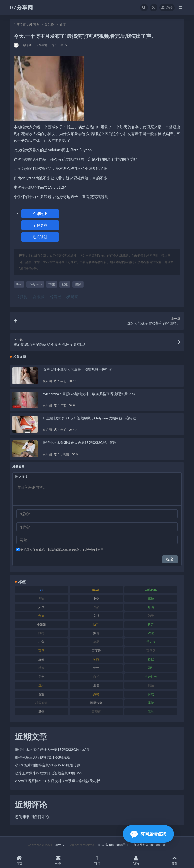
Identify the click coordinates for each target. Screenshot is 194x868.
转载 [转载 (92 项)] (151, 694)
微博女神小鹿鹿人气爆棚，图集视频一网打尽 (78, 369)
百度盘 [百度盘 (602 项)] (151, 650)
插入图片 (22, 476)
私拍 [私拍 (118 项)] (96, 659)
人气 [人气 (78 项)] (41, 607)
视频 (78, 284)
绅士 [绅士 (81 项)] (96, 668)
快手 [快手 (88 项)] (96, 624)
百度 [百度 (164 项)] (41, 650)
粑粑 (65, 284)
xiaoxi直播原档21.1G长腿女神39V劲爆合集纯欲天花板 (57, 781)
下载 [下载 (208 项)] (96, 598)
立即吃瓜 (40, 214)
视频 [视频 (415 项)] (151, 685)
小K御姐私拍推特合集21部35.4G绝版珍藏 (48, 765)
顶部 (175, 861)
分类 (58, 861)
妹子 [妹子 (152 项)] (151, 616)
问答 (97, 861)
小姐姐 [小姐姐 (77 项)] (41, 624)
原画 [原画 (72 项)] (151, 607)
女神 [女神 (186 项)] (96, 616)
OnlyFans (35, 284)
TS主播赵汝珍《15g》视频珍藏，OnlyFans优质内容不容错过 (89, 418)
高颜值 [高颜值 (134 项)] (96, 712)
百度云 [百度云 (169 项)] (96, 650)
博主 (52, 284)
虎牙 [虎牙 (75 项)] (41, 685)
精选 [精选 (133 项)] (41, 668)
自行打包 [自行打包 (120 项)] (151, 677)
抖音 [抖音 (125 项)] (151, 624)
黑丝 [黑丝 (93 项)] (151, 712)
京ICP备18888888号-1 (113, 845)
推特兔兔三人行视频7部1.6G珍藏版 (43, 757)
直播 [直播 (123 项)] (41, 659)
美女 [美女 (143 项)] (41, 677)
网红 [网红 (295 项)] (151, 668)
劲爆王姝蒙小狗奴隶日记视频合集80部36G (49, 773)
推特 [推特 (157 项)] (41, 633)
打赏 (21, 297)
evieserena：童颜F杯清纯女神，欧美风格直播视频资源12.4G (90, 394)
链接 (72, 297)
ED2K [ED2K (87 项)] (96, 590)
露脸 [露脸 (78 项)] (151, 703)
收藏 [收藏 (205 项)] (151, 633)
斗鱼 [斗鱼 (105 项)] (41, 642)
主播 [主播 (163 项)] (151, 598)
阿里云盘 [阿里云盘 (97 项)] (96, 703)
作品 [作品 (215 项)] (96, 607)
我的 (136, 861)
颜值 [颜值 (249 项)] (41, 712)
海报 (56, 297)
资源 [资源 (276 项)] (41, 694)
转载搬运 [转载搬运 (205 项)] (41, 703)
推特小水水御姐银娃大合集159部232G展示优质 (80, 443)
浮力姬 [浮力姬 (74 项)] (151, 642)
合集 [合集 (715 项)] (41, 616)
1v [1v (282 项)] (42, 590)
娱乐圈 (50, 24)
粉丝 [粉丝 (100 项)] (151, 659)
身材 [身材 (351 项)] (96, 694)
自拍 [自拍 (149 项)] (96, 677)
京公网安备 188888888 (149, 845)
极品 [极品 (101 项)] (96, 642)
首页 (36, 24)
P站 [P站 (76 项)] (41, 598)
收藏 (38, 297)
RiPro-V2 (60, 845)
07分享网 (22, 7)
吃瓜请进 (40, 237)
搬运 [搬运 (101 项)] (96, 633)
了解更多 (40, 225)
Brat (19, 284)
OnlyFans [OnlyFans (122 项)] (151, 590)
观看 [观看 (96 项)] (96, 685)
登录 (167, 7)
